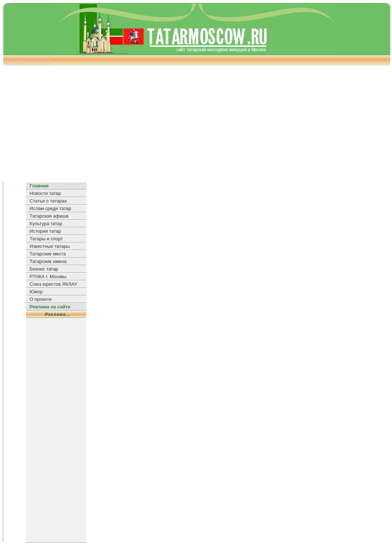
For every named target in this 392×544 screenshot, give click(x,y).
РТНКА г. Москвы (48, 277)
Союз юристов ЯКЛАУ (53, 284)
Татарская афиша (49, 216)
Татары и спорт (46, 239)
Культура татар (46, 224)
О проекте (40, 299)
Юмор (36, 292)
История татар (45, 231)
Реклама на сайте (50, 307)
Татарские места (48, 254)
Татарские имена (48, 261)
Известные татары (49, 246)
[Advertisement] (196, 121)
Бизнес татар (44, 269)
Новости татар (45, 193)
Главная (39, 186)
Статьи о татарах (48, 201)
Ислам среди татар (50, 208)
